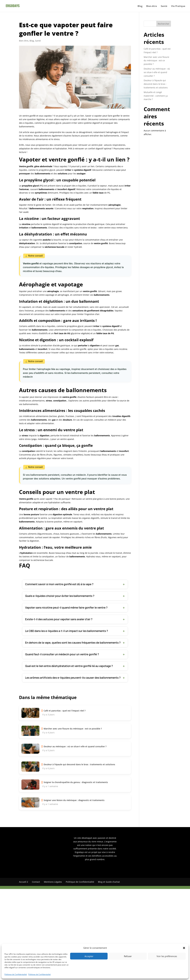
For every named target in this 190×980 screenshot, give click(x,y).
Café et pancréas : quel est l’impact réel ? (65, 711)
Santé (164, 6)
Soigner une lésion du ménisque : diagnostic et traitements (74, 800)
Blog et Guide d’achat (109, 882)
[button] (184, 948)
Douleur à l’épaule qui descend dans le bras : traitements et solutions (79, 764)
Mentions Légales (53, 882)
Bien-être (152, 6)
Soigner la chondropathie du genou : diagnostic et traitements (76, 782)
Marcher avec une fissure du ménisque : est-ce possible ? (73, 729)
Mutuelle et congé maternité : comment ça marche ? (156, 96)
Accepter (89, 956)
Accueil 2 (24, 882)
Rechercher (164, 24)
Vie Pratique (178, 6)
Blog (140, 6)
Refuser (128, 956)
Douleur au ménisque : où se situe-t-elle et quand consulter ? (75, 746)
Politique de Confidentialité (16, 974)
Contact (36, 882)
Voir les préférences (167, 956)
